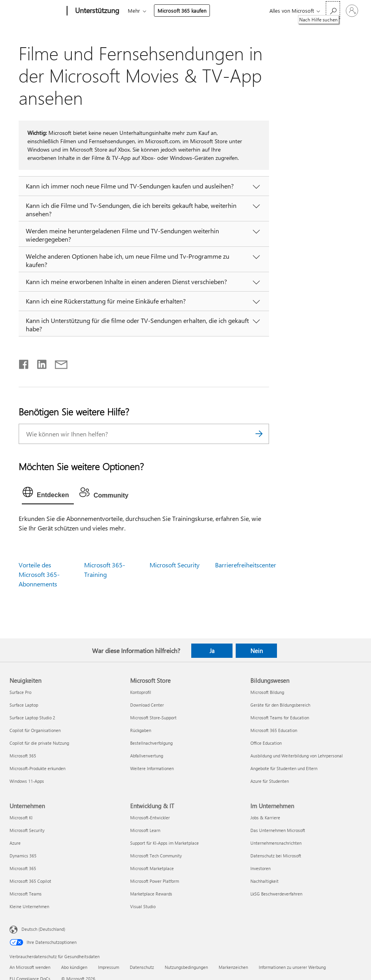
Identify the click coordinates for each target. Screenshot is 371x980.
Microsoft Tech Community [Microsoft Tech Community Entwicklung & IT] (156, 856)
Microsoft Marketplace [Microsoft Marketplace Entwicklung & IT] (152, 868)
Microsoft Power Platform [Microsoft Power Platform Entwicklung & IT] (155, 881)
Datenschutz (142, 967)
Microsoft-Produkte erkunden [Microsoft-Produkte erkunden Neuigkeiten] (37, 768)
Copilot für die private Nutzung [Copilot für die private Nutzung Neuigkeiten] (39, 743)
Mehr (134, 11)
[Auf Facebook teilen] (24, 363)
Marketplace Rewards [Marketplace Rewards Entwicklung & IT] (151, 894)
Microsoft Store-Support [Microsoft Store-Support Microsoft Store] (153, 718)
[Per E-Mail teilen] (58, 363)
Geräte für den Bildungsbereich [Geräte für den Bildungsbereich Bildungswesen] (280, 705)
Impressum (109, 967)
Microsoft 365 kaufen (182, 11)
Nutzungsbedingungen (186, 967)
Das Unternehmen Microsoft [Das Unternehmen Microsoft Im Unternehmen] (278, 830)
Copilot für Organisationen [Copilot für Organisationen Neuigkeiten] (35, 730)
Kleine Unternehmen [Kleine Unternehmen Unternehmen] (29, 906)
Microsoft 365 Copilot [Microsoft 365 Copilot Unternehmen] (30, 881)
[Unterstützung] (96, 11)
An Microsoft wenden (30, 967)
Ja (212, 651)
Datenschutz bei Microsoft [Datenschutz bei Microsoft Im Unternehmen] (276, 856)
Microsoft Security (175, 565)
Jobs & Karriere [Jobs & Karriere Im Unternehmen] (265, 818)
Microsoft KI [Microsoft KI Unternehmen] (21, 818)
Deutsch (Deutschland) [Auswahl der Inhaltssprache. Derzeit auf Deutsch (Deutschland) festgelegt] (43, 929)
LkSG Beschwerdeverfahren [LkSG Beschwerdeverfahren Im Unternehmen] (276, 894)
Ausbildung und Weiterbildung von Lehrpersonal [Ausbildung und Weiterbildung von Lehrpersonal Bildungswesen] (297, 756)
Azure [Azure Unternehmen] (15, 843)
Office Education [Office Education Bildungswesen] (266, 743)
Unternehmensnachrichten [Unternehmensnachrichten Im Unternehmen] (276, 843)
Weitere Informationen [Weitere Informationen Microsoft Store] (152, 768)
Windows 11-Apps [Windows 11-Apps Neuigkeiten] (27, 781)
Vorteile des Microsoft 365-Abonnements (39, 574)
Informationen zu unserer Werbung (292, 967)
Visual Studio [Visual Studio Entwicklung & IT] (143, 906)
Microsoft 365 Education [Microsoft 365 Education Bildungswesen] (274, 730)
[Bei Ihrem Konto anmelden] (352, 11)
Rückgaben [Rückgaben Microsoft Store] (141, 730)
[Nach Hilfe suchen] (333, 10)
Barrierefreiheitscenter (246, 565)
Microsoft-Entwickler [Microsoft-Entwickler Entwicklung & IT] (150, 818)
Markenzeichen (233, 967)
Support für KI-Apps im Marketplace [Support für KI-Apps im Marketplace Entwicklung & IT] (164, 843)
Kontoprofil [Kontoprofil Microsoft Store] (141, 692)
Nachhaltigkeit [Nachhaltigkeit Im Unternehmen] (264, 881)
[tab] (48, 494)
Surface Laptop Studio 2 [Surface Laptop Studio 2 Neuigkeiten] (32, 718)
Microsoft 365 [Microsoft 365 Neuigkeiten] (23, 756)
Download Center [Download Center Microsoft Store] (147, 705)
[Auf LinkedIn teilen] (39, 363)
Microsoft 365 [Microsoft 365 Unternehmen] (23, 868)
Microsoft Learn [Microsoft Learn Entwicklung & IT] (145, 830)
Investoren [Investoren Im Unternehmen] (260, 868)
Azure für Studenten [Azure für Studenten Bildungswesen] (270, 781)
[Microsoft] (37, 11)
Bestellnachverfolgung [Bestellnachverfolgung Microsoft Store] (151, 743)
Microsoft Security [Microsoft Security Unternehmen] (27, 830)
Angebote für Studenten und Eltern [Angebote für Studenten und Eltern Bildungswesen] (284, 768)
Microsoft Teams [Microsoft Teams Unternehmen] (26, 894)
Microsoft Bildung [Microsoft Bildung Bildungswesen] (267, 692)
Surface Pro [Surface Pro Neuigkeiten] (20, 692)
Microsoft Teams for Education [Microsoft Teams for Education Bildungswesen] (280, 718)
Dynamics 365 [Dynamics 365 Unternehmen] (23, 856)
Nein (257, 651)
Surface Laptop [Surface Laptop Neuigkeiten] (24, 705)
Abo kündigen (74, 967)
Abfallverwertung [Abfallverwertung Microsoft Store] (147, 756)
